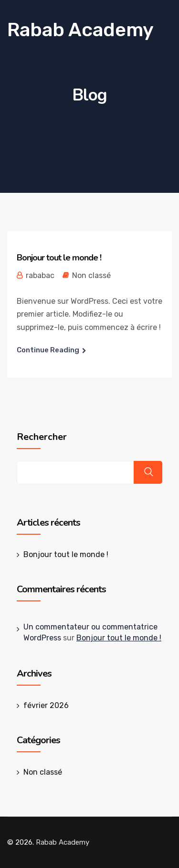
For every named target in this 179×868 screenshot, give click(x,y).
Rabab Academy (80, 30)
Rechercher (42, 437)
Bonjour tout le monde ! (59, 258)
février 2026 (46, 705)
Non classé (91, 275)
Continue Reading (48, 350)
